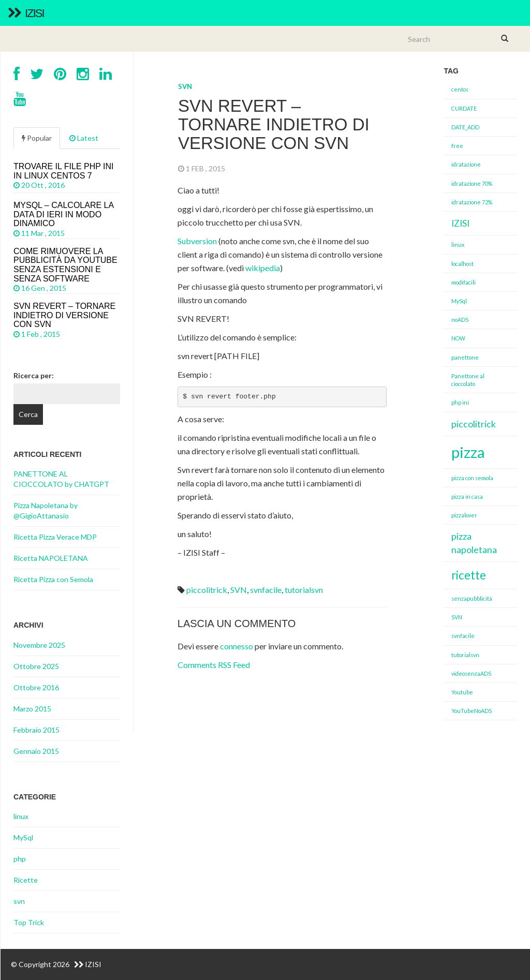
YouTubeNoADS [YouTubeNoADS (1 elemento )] (472, 711)
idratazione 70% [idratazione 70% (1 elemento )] (472, 183)
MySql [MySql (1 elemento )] (459, 301)
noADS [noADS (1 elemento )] (460, 320)
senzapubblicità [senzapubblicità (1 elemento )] (472, 598)
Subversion (198, 241)
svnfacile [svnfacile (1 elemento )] (463, 636)
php (20, 859)
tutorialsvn (304, 590)
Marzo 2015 (32, 709)
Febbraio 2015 (36, 730)
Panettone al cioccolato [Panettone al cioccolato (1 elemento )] (468, 380)
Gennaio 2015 (36, 751)
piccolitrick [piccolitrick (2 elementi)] (474, 424)
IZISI (26, 13)
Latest (84, 138)
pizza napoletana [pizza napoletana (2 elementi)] (474, 543)
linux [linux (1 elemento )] (458, 244)
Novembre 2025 (39, 645)
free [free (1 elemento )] (457, 146)
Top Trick (29, 922)
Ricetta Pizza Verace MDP (55, 537)
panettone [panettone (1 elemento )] (465, 357)
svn (185, 86)
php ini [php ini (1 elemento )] (460, 402)
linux (21, 816)
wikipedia (263, 268)
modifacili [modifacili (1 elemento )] (463, 282)
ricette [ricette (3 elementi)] (469, 575)
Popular (37, 138)
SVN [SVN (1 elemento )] (457, 617)
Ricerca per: (34, 375)
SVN (239, 590)
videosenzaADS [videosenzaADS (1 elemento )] (471, 673)
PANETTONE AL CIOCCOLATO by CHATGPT (61, 479)
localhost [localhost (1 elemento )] (462, 264)
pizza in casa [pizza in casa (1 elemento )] (467, 496)
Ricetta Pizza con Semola (53, 579)
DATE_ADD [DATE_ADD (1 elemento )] (465, 127)
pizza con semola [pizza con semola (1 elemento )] (472, 478)
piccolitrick (207, 590)
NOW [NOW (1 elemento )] (458, 338)
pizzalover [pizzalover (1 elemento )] (464, 515)
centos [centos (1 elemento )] (460, 89)
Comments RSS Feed (214, 665)
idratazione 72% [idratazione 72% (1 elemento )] (472, 202)
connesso (237, 646)
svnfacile (266, 590)
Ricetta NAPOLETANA (51, 558)
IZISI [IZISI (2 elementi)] (460, 223)
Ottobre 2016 (36, 687)
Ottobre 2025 (36, 666)
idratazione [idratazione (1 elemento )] (466, 164)
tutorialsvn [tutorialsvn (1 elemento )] (465, 655)
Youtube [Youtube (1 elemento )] (462, 692)
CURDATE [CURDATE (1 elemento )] (464, 108)
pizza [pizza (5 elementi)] (468, 452)
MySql (23, 837)
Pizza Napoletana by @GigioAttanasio (46, 510)
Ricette (26, 880)
